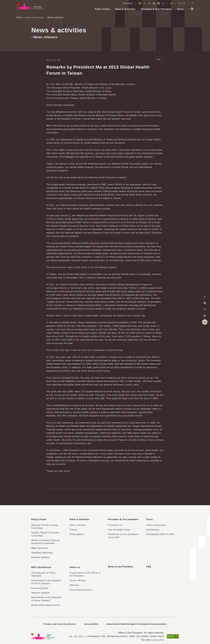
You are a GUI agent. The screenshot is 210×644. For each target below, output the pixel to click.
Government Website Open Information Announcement (137, 621)
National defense (40, 556)
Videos (73, 528)
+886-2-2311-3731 (154, 637)
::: (2, 1)
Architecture (153, 528)
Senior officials (78, 577)
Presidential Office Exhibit (160, 533)
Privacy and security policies (58, 621)
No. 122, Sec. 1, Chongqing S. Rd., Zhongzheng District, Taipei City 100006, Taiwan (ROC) (115, 633)
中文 (182, 3)
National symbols (41, 590)
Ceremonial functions (81, 587)
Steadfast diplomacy (42, 551)
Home (19, 17)
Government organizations (46, 602)
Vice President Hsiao (119, 528)
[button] (192, 3)
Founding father (40, 585)
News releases (77, 523)
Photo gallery (77, 533)
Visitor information (156, 523)
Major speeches (40, 546)
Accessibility (90, 621)
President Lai (115, 523)
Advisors (74, 582)
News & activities (35, 17)
